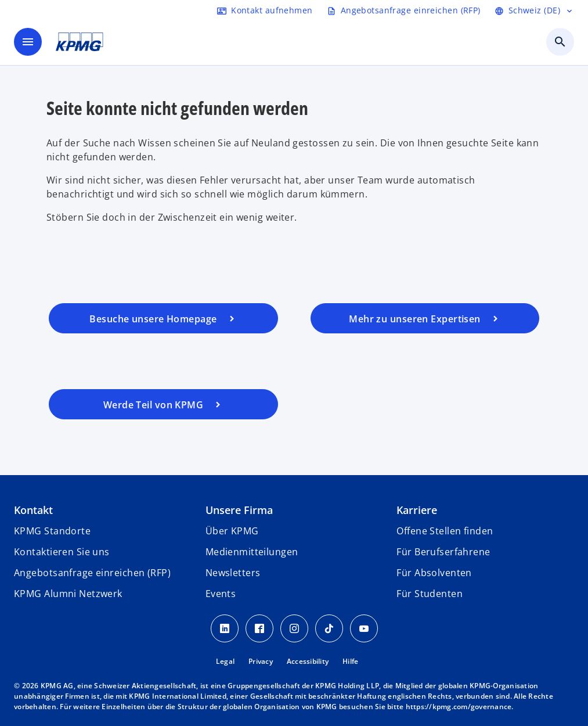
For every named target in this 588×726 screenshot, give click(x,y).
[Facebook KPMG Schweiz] (259, 628)
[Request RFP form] (404, 10)
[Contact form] (265, 10)
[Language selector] (534, 10)
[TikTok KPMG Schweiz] (329, 628)
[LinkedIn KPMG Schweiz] (225, 628)
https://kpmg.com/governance (459, 707)
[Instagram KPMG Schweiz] (294, 628)
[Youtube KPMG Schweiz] (364, 628)
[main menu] (28, 42)
